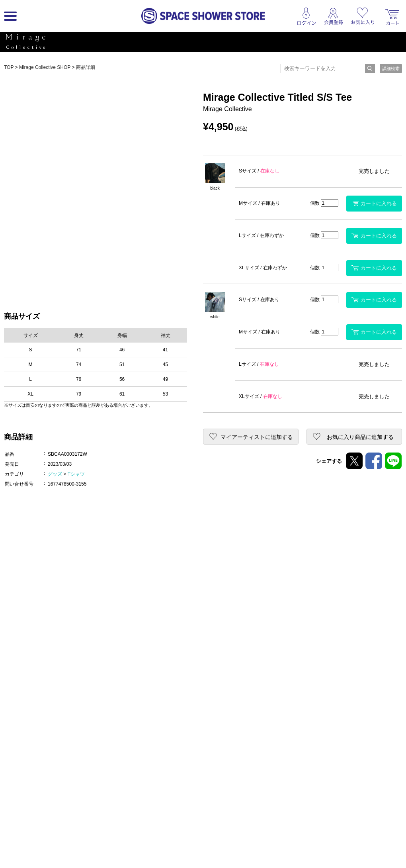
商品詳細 (86, 67)
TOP (9, 67)
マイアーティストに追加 (257, 437)
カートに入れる (374, 203)
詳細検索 (391, 69)
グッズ (55, 474)
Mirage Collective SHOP (45, 67)
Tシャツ (76, 474)
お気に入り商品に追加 (360, 437)
